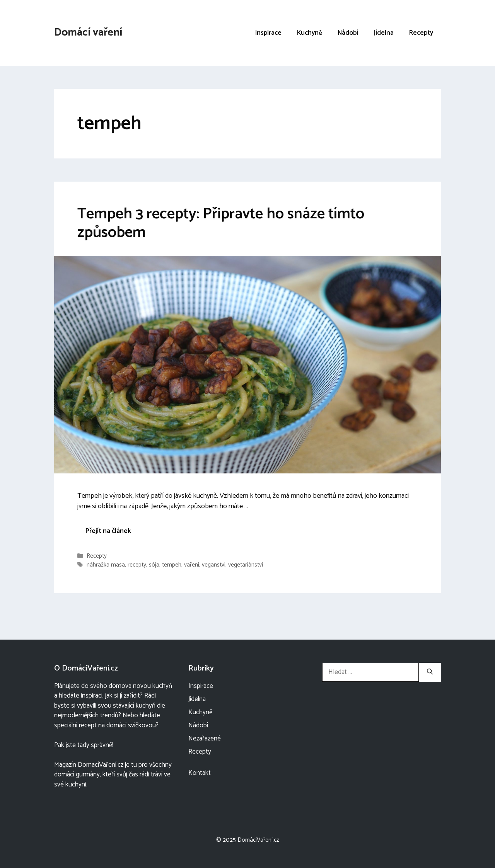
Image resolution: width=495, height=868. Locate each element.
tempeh (172, 565)
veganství (214, 565)
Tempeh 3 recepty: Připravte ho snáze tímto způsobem (221, 223)
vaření (192, 565)
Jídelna (384, 33)
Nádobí (348, 33)
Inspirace (268, 33)
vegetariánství (246, 565)
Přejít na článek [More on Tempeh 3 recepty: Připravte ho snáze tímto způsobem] (108, 531)
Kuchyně (310, 33)
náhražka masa (106, 565)
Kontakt (200, 773)
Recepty (421, 33)
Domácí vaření (88, 32)
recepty (137, 565)
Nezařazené (205, 739)
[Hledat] (430, 672)
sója (154, 565)
